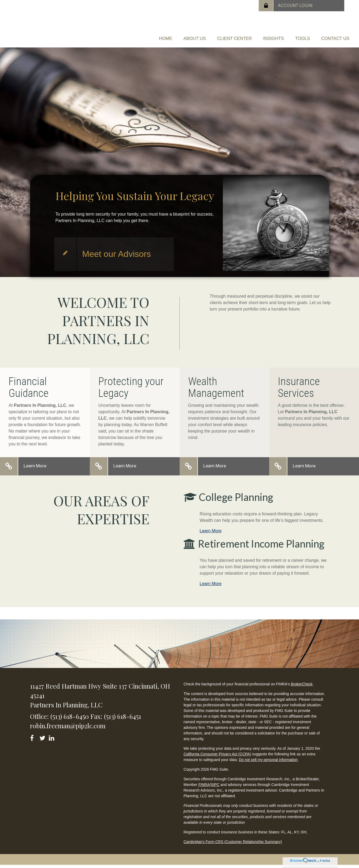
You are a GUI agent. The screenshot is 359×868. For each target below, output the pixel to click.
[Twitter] (43, 740)
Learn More (35, 469)
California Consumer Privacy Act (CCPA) (217, 757)
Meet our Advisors (117, 257)
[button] (179, 34)
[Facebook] (34, 740)
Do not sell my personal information (268, 763)
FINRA (204, 788)
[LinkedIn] (52, 740)
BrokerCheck (302, 687)
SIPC (215, 788)
